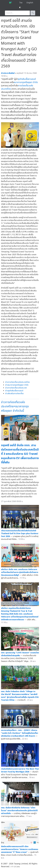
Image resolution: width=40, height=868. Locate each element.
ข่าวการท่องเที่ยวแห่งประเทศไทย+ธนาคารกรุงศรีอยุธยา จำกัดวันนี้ (15, 406)
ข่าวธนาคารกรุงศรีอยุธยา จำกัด (17, 385)
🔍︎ (33, 13)
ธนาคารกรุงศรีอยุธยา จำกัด (26, 82)
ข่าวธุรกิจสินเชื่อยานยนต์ (14, 391)
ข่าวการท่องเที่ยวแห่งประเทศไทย (17, 382)
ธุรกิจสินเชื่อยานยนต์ (27, 79)
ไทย (21, 3)
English (30, 3)
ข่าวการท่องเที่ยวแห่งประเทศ (16, 388)
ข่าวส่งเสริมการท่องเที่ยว (14, 394)
